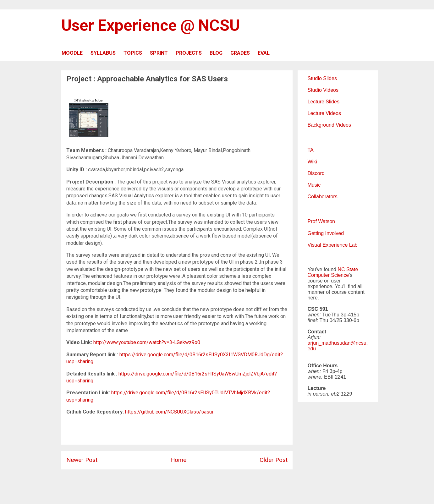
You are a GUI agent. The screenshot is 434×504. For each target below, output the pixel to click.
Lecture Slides (324, 102)
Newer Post (82, 460)
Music (314, 185)
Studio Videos (323, 90)
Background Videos (329, 125)
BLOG (216, 53)
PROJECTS (189, 53)
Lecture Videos (324, 113)
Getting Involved (326, 233)
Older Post (274, 460)
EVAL (264, 53)
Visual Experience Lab (333, 245)
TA (311, 150)
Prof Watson (321, 221)
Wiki (312, 162)
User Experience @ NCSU (151, 25)
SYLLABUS (103, 53)
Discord (316, 173)
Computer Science (328, 275)
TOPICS (133, 53)
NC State (348, 269)
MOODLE (72, 53)
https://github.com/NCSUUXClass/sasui (169, 412)
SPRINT (159, 53)
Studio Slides (322, 78)
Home (178, 460)
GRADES (240, 53)
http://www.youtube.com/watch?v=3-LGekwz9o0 (147, 342)
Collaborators (323, 197)
